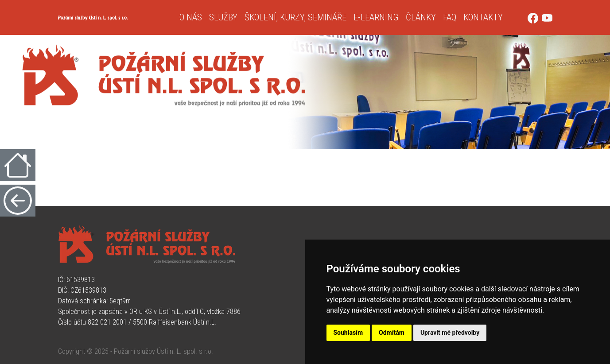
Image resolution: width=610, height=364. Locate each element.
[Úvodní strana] (115, 17)
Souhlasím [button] (348, 333)
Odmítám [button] (392, 333)
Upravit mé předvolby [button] (450, 333)
